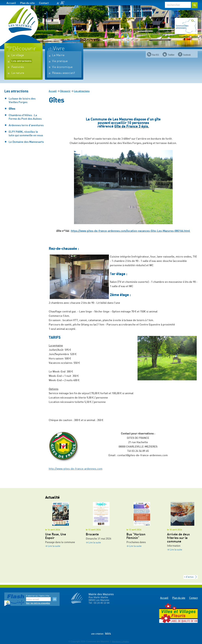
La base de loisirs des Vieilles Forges (22, 101)
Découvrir (24, 49)
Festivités (18, 67)
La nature (18, 73)
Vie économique (62, 67)
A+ (62, 3)
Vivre (59, 49)
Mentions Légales (121, 641)
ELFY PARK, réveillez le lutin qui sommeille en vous (26, 134)
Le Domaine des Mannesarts (26, 142)
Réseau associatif (64, 73)
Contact (44, 3)
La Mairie (58, 55)
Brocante (92, 534)
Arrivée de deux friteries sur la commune (178, 538)
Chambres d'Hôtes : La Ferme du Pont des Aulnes (25, 117)
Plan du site (27, 3)
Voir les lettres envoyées (38, 603)
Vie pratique (60, 61)
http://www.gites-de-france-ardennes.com (76, 469)
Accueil (11, 3)
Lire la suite (54, 546)
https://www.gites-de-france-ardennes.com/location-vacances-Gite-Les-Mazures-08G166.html (131, 231)
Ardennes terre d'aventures (26, 125)
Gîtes (12, 109)
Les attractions (21, 61)
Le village (18, 55)
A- (58, 3)
